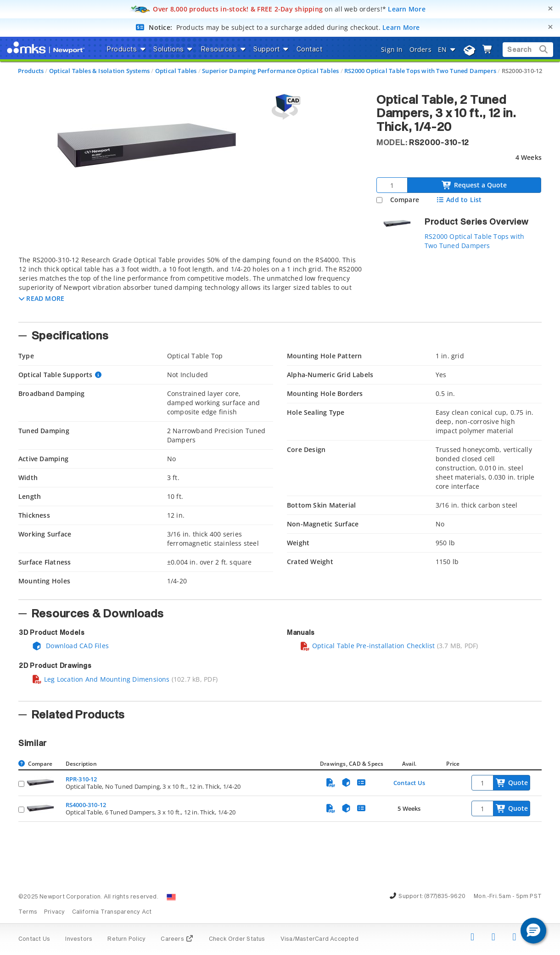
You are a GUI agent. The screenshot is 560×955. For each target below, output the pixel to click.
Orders (420, 49)
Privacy (54, 912)
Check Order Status (237, 939)
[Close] (550, 8)
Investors (79, 939)
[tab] (190, 286)
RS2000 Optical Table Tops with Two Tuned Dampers (420, 71)
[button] (42, 298)
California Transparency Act (112, 912)
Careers (177, 939)
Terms (28, 912)
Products (31, 71)
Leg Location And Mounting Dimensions (101, 679)
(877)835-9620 (445, 897)
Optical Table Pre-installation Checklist (367, 646)
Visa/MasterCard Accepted (319, 939)
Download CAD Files (70, 646)
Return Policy (126, 939)
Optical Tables (176, 71)
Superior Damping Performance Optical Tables (270, 71)
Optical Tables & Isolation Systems (99, 71)
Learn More (407, 9)
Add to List (459, 200)
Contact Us (409, 783)
